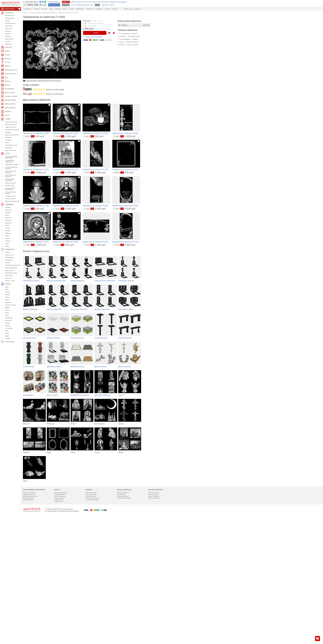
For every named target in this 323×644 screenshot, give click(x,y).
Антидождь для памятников (10, 189)
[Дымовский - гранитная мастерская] (9, 3)
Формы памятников (154, 615)
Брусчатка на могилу (12, 135)
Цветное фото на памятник (11, 172)
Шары (7, 143)
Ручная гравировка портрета (11, 168)
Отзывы (8, 263)
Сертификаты (10, 257)
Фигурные (8, 320)
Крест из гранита (11, 150)
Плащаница (9, 328)
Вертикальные (10, 18)
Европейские (9, 39)
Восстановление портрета (10, 176)
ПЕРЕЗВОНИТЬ (54, 5)
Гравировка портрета (12, 164)
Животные (9, 223)
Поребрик (8, 137)
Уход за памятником (60, 615)
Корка (7, 336)
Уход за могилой (10, 199)
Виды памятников (153, 613)
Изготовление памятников (34, 608)
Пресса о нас (9, 255)
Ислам (7, 228)
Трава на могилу (10, 127)
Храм (7, 244)
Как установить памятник (124, 617)
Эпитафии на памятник (13, 265)
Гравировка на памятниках (10, 161)
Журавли (8, 302)
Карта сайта (9, 276)
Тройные (8, 34)
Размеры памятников (123, 611)
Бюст (7, 331)
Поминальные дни (11, 268)
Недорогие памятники (29, 613)
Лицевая (8, 207)
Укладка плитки (10, 196)
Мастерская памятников (92, 617)
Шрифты (8, 213)
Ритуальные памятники (29, 611)
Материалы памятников (92, 618)
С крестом (8, 29)
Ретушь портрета (11, 183)
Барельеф (8, 148)
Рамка (7, 236)
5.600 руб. (128, 136)
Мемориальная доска (12, 130)
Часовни (8, 41)
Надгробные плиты (11, 145)
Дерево (8, 308)
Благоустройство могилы (11, 193)
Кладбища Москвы (11, 273)
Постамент (9, 140)
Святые (8, 241)
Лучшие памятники (28, 618)
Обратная (8, 210)
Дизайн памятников (28, 617)
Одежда (8, 231)
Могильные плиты (11, 125)
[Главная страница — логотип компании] (32, 628)
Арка (7, 289)
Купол (7, 333)
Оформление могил (60, 613)
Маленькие (9, 26)
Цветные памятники (154, 611)
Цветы (7, 246)
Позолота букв (10, 186)
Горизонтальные (10, 23)
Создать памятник (91, 615)
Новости (8, 252)
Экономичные (10, 16)
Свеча (7, 238)
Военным (8, 220)
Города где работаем (154, 617)
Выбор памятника (124, 608)
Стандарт (135, 25)
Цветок (7, 295)
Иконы (7, 225)
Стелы (7, 323)
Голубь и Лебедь (11, 305)
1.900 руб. (69, 136)
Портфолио (9, 260)
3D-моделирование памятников (11, 157)
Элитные (8, 36)
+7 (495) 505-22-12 (35, 5)
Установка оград (59, 618)
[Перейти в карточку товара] (27, 136)
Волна (7, 310)
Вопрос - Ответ (10, 281)
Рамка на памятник (11, 122)
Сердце (8, 326)
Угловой (8, 339)
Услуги (57, 608)
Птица (7, 300)
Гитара (7, 292)
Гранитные (9, 44)
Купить (95, 33)
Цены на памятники (91, 613)
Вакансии (8, 278)
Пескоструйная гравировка (10, 180)
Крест (7, 315)
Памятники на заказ (91, 611)
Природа (8, 233)
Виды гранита (10, 270)
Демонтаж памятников (12, 201)
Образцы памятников (123, 615)
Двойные (8, 31)
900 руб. (38, 136)
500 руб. (97, 136)
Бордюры (8, 132)
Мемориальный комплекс (30, 615)
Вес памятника (121, 613)
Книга (7, 313)
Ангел (7, 215)
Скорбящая (9, 318)
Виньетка (8, 218)
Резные (8, 21)
